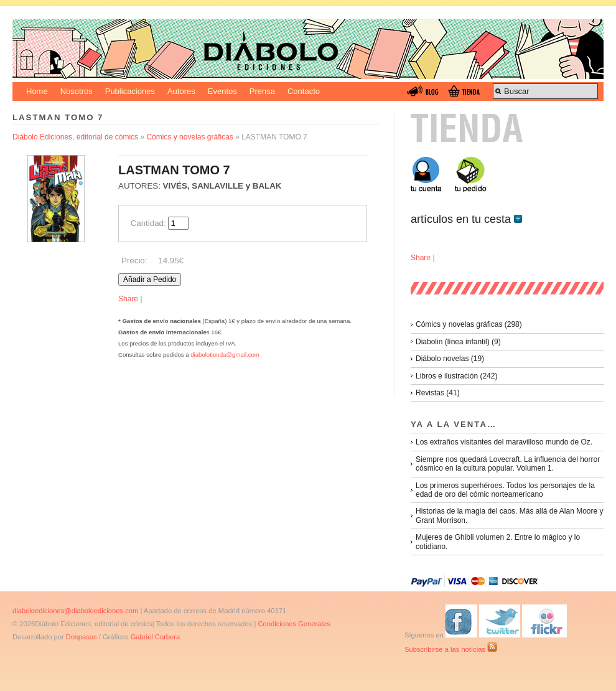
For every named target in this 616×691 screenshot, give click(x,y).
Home (37, 91)
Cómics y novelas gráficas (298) (469, 324)
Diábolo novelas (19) (450, 359)
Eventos (222, 91)
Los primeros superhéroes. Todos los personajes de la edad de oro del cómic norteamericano (505, 490)
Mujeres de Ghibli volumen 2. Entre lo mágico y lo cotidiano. (498, 542)
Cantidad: (148, 223)
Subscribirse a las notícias (451, 649)
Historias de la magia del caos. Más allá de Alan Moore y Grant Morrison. (509, 515)
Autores (181, 91)
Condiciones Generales (294, 624)
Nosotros (77, 91)
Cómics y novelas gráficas (189, 137)
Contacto (304, 91)
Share (128, 299)
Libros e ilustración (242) (456, 376)
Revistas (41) (438, 393)
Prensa (262, 91)
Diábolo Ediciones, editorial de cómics (75, 137)
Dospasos (82, 637)
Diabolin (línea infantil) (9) (458, 342)
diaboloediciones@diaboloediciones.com (75, 611)
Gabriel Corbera (156, 637)
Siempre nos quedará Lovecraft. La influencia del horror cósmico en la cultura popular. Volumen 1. (508, 464)
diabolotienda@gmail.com (225, 355)
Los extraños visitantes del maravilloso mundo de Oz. (504, 442)
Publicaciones (130, 91)
